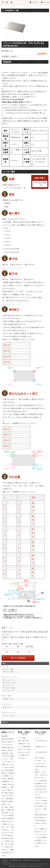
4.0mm (7, 245)
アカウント (34, 2)
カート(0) (45, 2)
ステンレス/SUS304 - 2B (14, 188)
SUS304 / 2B (10, 680)
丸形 (6, 207)
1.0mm (7, 231)
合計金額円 (29, 649)
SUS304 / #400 (10, 683)
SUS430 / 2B (10, 690)
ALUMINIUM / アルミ (9, 713)
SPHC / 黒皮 (9, 669)
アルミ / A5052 (10, 716)
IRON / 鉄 (5, 666)
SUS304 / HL (10, 685)
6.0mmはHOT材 (11, 252)
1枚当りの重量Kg (18, 648)
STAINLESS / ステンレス (10, 677)
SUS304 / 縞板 (10, 688)
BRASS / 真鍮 (6, 696)
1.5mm (7, 235)
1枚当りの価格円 (7, 648)
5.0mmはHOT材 (11, 249)
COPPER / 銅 (6, 704)
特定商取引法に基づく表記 (31, 860)
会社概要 (5, 860)
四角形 (7, 203)
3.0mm (7, 242)
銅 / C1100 (8, 707)
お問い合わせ (6, 862)
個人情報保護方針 (15, 860)
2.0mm (7, 238)
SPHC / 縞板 (9, 672)
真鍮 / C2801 (9, 699)
